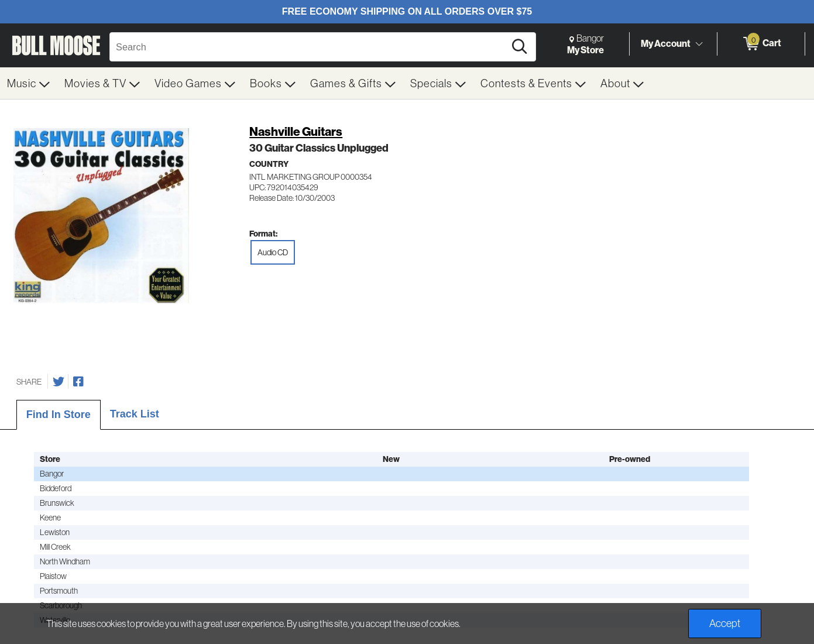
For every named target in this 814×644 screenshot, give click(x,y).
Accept (725, 623)
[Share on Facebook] (78, 382)
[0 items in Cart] (761, 44)
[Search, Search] (309, 47)
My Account (666, 43)
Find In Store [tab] (59, 415)
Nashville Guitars (296, 131)
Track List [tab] (135, 414)
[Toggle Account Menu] (699, 44)
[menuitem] (29, 83)
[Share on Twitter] (59, 382)
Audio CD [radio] (273, 252)
